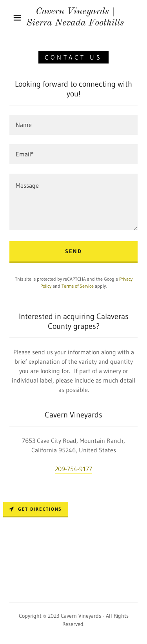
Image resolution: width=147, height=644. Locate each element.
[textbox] (73, 125)
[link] (75, 18)
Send (73, 251)
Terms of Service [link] (78, 286)
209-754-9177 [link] (73, 469)
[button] (17, 18)
